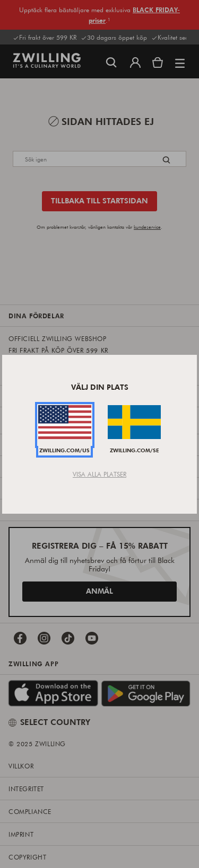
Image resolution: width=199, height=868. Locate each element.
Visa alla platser (99, 474)
